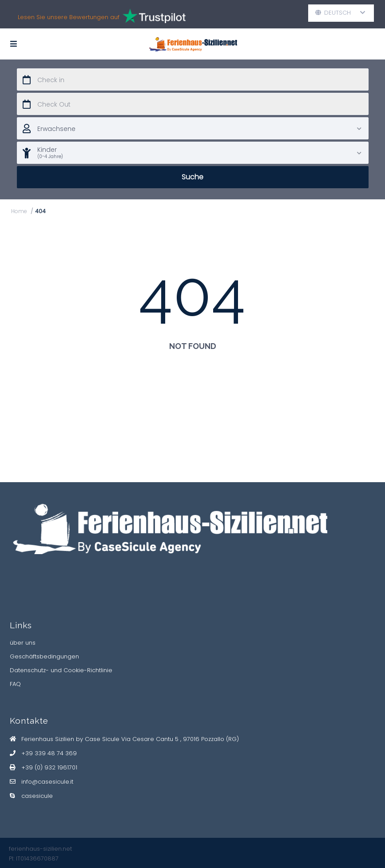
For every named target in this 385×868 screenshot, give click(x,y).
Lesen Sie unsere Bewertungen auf (102, 17)
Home (19, 211)
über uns (23, 643)
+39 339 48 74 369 (49, 753)
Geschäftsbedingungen (44, 656)
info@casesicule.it (47, 782)
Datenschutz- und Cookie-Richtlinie (61, 670)
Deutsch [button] (340, 13)
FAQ (15, 684)
